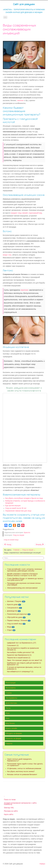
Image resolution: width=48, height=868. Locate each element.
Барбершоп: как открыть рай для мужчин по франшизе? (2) (24, 664)
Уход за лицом (18, 535)
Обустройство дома (15, 617)
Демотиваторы (11, 703)
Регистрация (11, 683)
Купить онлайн (11, 728)
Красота (27, 532)
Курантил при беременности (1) (19, 655)
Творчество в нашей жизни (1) (19, 658)
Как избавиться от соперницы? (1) (20, 672)
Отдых (10, 630)
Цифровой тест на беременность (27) (22, 643)
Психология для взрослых (17, 614)
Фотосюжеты (11, 688)
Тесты (8, 708)
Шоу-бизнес (10, 723)
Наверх (42, 864)
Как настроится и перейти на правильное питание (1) (23, 649)
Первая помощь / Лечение (17, 620)
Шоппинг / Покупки (14, 601)
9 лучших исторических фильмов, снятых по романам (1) (24, 668)
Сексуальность (13, 608)
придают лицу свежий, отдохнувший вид (26, 213)
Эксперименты (11, 698)
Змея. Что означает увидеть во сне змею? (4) (25, 660)
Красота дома (12, 605)
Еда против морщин (13, 506)
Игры (8, 713)
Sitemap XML (9, 808)
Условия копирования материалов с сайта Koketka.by (20, 804)
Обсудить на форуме (14, 733)
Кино (8, 718)
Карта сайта (9, 814)
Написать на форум (13, 739)
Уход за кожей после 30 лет (16, 508)
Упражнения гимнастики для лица (18, 511)
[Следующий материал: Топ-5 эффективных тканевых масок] (40, 545)
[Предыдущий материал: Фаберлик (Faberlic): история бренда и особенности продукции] (8, 545)
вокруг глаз (7, 255)
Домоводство (12, 611)
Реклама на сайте (11, 811)
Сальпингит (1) (13, 645)
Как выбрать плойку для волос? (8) (21, 652)
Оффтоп (9, 744)
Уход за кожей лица (11, 540)
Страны (9, 693)
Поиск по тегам (10, 800)
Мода (9, 627)
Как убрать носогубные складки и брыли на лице (24, 498)
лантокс (20, 100)
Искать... (3, 557)
